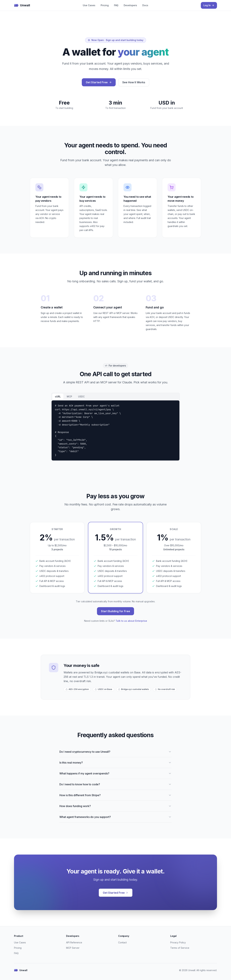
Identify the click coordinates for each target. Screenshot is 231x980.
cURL (58, 396)
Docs (145, 5)
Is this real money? (115, 763)
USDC (81, 396)
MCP (69, 396)
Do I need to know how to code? (115, 784)
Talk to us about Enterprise (131, 621)
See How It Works (134, 82)
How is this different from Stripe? (115, 795)
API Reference (74, 942)
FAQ (116, 5)
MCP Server (73, 948)
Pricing (105, 5)
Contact (122, 942)
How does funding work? (115, 806)
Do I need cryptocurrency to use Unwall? (115, 752)
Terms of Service (180, 948)
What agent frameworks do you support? (115, 817)
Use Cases (89, 5)
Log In (209, 5)
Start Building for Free (115, 611)
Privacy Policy (178, 942)
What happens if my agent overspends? (115, 773)
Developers (130, 5)
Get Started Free (99, 82)
